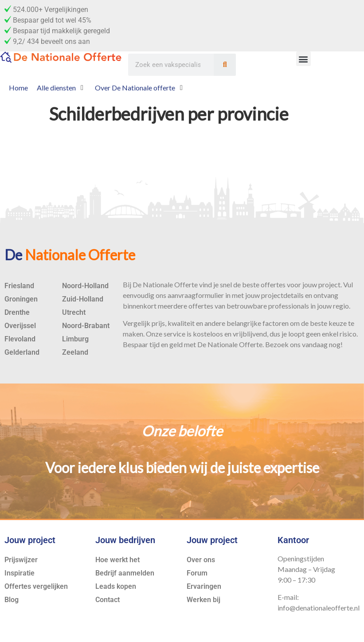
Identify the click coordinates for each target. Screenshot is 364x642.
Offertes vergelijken (36, 586)
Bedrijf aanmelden (125, 573)
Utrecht (74, 312)
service (174, 334)
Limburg (75, 339)
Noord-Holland (85, 286)
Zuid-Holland (83, 299)
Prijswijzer (21, 560)
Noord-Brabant (86, 326)
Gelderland (22, 352)
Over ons (201, 560)
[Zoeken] (225, 65)
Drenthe (17, 312)
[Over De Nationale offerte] (140, 88)
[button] (303, 59)
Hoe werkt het (117, 560)
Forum (197, 573)
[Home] (18, 88)
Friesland (19, 286)
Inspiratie (20, 573)
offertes (273, 284)
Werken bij (204, 600)
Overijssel (20, 326)
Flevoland (20, 339)
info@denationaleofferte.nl (319, 608)
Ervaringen (204, 586)
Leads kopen (116, 586)
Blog (12, 600)
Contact (108, 600)
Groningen (21, 299)
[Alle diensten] (61, 88)
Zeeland (75, 352)
